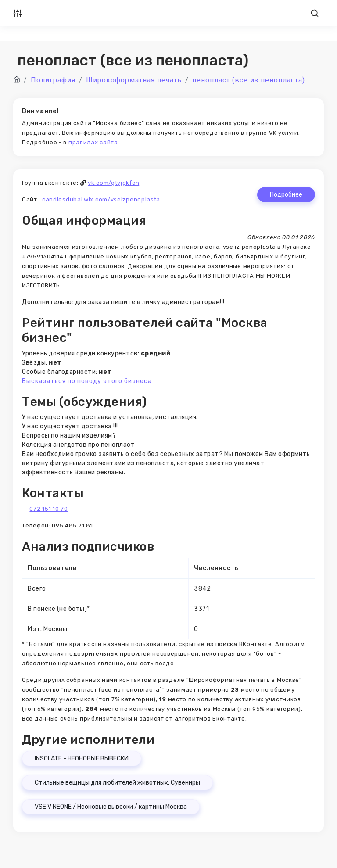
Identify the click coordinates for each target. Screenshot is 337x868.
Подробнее (286, 195)
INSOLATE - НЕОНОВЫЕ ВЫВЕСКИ (82, 759)
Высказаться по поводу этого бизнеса (87, 381)
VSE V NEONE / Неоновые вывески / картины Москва (111, 807)
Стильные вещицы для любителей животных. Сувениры (117, 783)
